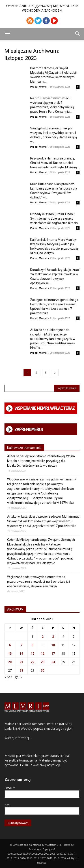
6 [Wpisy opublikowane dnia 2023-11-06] (10, 645)
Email (10, 788)
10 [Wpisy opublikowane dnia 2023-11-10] (53, 645)
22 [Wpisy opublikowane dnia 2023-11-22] (32, 662)
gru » (18, 677)
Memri (43, 87)
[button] (8, 34)
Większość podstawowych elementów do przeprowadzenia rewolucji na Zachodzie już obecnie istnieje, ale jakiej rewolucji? (39, 582)
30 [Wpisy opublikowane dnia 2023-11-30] (43, 670)
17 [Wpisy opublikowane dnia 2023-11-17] (53, 653)
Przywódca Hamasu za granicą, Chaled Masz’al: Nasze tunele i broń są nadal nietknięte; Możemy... (55, 163)
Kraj (7, 805)
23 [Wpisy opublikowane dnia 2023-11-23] (43, 662)
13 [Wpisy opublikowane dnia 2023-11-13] (10, 653)
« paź (8, 677)
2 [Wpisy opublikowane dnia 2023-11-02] (43, 636)
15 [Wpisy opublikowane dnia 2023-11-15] (32, 653)
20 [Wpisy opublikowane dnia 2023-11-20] (10, 662)
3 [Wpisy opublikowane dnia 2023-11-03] (53, 636)
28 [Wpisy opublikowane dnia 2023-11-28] (21, 670)
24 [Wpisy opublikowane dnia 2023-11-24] (53, 662)
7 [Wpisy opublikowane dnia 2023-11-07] (21, 645)
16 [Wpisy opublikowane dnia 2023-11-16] (43, 653)
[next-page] (55, 373)
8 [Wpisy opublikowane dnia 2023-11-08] (32, 645)
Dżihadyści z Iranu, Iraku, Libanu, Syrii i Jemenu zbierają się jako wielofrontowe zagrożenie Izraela (54, 219)
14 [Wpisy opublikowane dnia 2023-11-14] (21, 653)
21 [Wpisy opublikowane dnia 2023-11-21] (21, 662)
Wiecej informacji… (18, 738)
